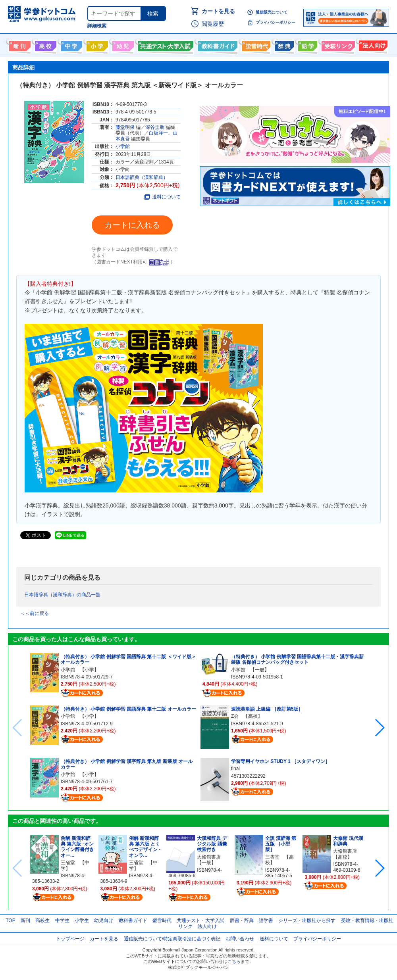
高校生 (42, 920)
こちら (234, 961)
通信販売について (272, 12)
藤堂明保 (125, 127)
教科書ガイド (217, 44)
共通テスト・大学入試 (165, 44)
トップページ (70, 939)
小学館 (123, 146)
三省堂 (68, 863)
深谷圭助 (155, 127)
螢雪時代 (255, 44)
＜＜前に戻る (35, 613)
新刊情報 (19, 44)
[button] (379, 728)
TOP (10, 920)
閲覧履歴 (213, 24)
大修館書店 (209, 857)
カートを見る (218, 11)
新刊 (25, 920)
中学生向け (70, 44)
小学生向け (96, 44)
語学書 (307, 44)
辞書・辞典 (242, 920)
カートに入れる (132, 225)
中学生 (62, 920)
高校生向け (45, 44)
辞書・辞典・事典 (283, 44)
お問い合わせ (240, 939)
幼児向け (122, 44)
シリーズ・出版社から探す (307, 920)
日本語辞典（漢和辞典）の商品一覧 (62, 595)
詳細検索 (97, 26)
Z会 (235, 716)
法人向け (372, 44)
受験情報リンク (337, 44)
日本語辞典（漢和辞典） (142, 177)
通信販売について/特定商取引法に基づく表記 (172, 939)
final (235, 769)
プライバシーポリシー (276, 22)
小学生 (82, 920)
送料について (163, 197)
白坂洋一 (158, 133)
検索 (153, 13)
